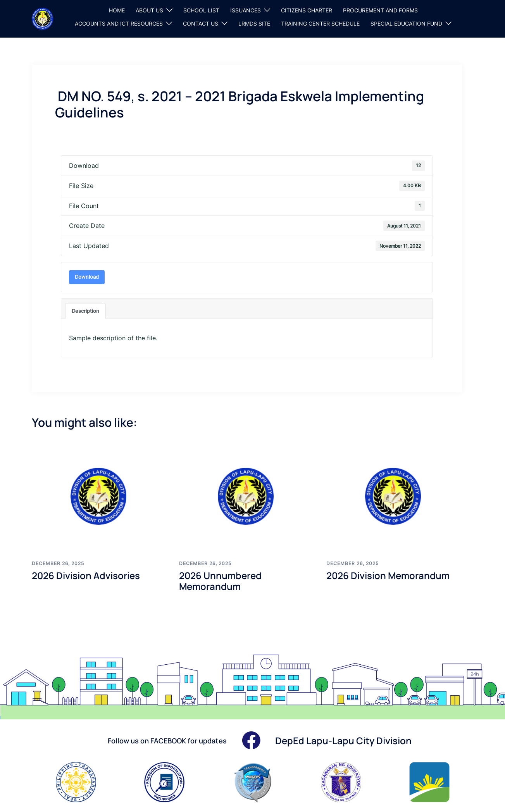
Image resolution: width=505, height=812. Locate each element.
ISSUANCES (246, 10)
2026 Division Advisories (86, 575)
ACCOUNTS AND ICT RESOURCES (119, 23)
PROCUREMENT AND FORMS (380, 10)
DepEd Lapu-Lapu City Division (343, 740)
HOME (117, 10)
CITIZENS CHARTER (307, 10)
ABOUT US (149, 10)
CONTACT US (201, 23)
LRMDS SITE (254, 23)
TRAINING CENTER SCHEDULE (320, 23)
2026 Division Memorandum (388, 575)
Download (87, 277)
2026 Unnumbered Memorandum (220, 581)
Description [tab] (85, 311)
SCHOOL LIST (201, 10)
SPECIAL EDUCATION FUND (406, 23)
